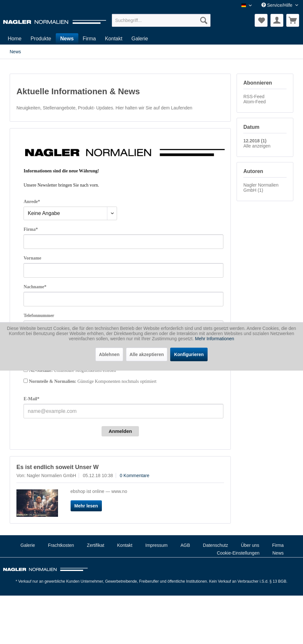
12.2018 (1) (255, 141)
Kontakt (125, 545)
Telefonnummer (39, 316)
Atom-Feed (254, 102)
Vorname (32, 258)
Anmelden (120, 431)
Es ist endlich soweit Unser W (58, 467)
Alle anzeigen (257, 146)
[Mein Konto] (277, 20)
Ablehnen (109, 354)
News (278, 553)
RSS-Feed (254, 97)
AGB (185, 545)
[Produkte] (41, 39)
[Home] (15, 39)
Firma (278, 545)
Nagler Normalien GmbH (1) (261, 188)
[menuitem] (161, 20)
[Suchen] (204, 20)
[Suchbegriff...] (161, 20)
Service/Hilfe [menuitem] (278, 5)
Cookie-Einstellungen (238, 553)
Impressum (156, 545)
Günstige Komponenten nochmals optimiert (93, 381)
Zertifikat (96, 545)
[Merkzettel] (261, 20)
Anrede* (32, 202)
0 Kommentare (134, 475)
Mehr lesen (86, 506)
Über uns (250, 545)
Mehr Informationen (215, 339)
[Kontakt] (113, 39)
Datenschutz (216, 545)
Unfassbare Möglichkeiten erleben (73, 370)
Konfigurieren (189, 354)
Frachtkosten (61, 545)
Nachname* (35, 287)
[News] (67, 39)
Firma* (31, 229)
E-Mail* (31, 399)
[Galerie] (140, 39)
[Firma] (89, 39)
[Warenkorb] (293, 20)
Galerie (28, 545)
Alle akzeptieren (147, 354)
